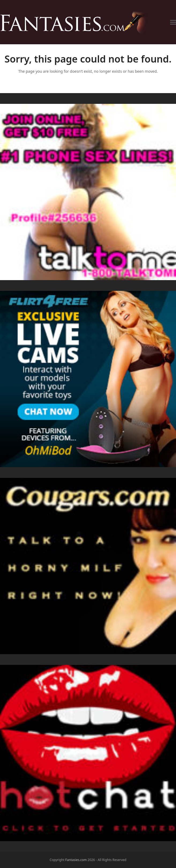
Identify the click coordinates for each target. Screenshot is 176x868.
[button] (173, 22)
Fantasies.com (76, 860)
